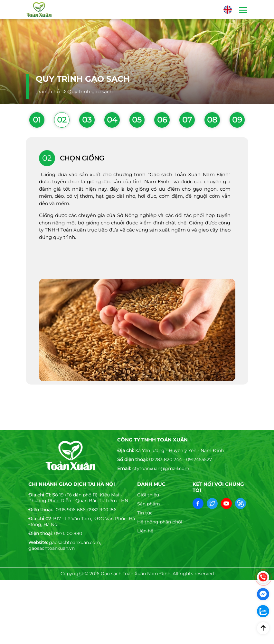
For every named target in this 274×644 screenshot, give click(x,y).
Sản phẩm (149, 504)
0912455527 (199, 459)
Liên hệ (145, 531)
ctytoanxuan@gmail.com (161, 468)
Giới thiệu (148, 495)
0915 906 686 (71, 510)
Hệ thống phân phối (160, 522)
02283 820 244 (165, 459)
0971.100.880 (68, 533)
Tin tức (145, 513)
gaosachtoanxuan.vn (52, 548)
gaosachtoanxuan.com (75, 542)
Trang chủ (48, 91)
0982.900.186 (102, 510)
